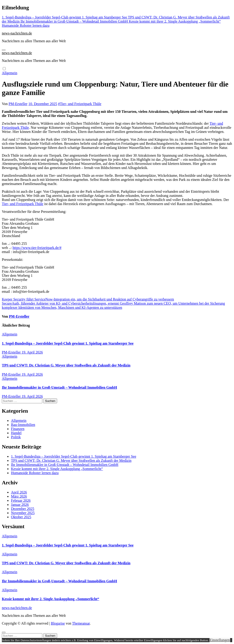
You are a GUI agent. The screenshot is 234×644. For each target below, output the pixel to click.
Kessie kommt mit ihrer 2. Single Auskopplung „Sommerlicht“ (57, 469)
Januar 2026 (20, 505)
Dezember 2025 (23, 509)
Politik (16, 437)
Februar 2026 (21, 500)
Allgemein (10, 73)
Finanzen (18, 429)
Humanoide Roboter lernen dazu (35, 473)
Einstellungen (220, 640)
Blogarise (58, 623)
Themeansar (81, 623)
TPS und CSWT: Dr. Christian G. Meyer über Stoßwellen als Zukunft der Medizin (66, 365)
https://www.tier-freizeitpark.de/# (37, 248)
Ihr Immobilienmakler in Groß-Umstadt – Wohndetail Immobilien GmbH (59, 387)
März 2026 (19, 496)
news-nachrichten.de (17, 33)
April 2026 (19, 492)
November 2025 (23, 513)
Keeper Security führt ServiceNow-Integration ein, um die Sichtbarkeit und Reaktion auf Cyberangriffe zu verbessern (88, 299)
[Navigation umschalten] (4, 50)
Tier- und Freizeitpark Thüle (81, 104)
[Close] (4, 632)
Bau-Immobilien (23, 425)
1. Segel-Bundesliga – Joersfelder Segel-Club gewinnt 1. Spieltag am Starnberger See (68, 343)
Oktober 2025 (21, 517)
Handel (16, 433)
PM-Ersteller (18, 104)
